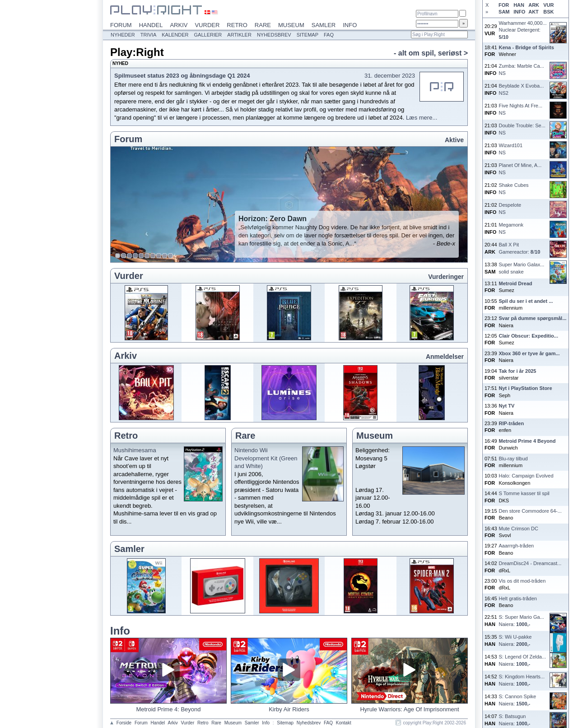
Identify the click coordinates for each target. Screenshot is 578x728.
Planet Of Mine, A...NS (520, 169)
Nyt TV (507, 406)
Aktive (454, 140)
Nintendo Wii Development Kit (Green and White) (266, 458)
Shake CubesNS (514, 188)
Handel (151, 25)
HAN (519, 5)
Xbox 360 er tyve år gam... (529, 353)
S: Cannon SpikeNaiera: (518, 700)
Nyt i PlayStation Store (526, 388)
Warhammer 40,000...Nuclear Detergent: (523, 30)
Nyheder (123, 35)
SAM (504, 12)
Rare (263, 25)
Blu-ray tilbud (513, 459)
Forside (124, 723)
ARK (534, 5)
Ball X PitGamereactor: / (520, 248)
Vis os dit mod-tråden (522, 581)
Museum (291, 25)
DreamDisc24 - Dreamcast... (530, 563)
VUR (548, 5)
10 (171, 256)
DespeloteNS (510, 208)
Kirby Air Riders (289, 709)
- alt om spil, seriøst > (431, 53)
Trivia (148, 35)
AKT (534, 12)
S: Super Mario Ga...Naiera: (522, 620)
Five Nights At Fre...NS (521, 109)
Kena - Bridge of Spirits (527, 47)
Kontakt (344, 723)
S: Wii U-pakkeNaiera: (515, 640)
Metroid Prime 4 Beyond (527, 441)
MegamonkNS (511, 228)
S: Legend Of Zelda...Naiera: (523, 660)
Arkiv (179, 25)
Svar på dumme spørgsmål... (533, 318)
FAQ (329, 35)
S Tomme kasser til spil (524, 493)
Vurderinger (446, 277)
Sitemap (308, 35)
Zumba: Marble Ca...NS (522, 69)
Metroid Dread (516, 283)
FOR (504, 5)
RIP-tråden (512, 423)
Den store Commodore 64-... (530, 511)
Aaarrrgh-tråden (517, 546)
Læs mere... (422, 118)
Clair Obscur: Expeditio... (529, 336)
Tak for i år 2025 (518, 371)
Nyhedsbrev (274, 35)
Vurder (207, 25)
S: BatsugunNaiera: (515, 720)
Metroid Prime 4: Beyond (168, 709)
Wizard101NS (511, 149)
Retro (237, 25)
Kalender (175, 35)
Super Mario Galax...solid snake (522, 268)
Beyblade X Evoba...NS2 (522, 89)
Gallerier (208, 35)
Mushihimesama (135, 450)
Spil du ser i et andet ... (526, 301)
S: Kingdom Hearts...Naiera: (522, 680)
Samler (324, 25)
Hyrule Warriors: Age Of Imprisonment (409, 709)
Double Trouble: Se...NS (522, 129)
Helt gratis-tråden (518, 598)
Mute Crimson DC (519, 529)
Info (350, 25)
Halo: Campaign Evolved (526, 476)
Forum (121, 25)
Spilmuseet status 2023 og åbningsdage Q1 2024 (182, 76)
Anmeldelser (445, 357)
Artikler (239, 35)
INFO (519, 12)
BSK (548, 12)
